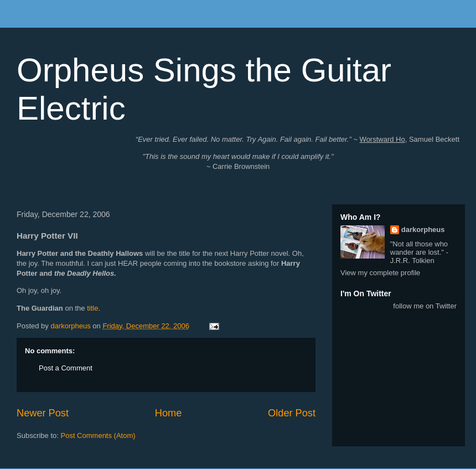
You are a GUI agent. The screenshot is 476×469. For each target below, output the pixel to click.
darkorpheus (423, 230)
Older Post (292, 413)
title (92, 308)
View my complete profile (380, 273)
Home (169, 413)
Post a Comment (66, 368)
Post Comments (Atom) (98, 436)
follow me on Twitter (425, 306)
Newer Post (43, 413)
